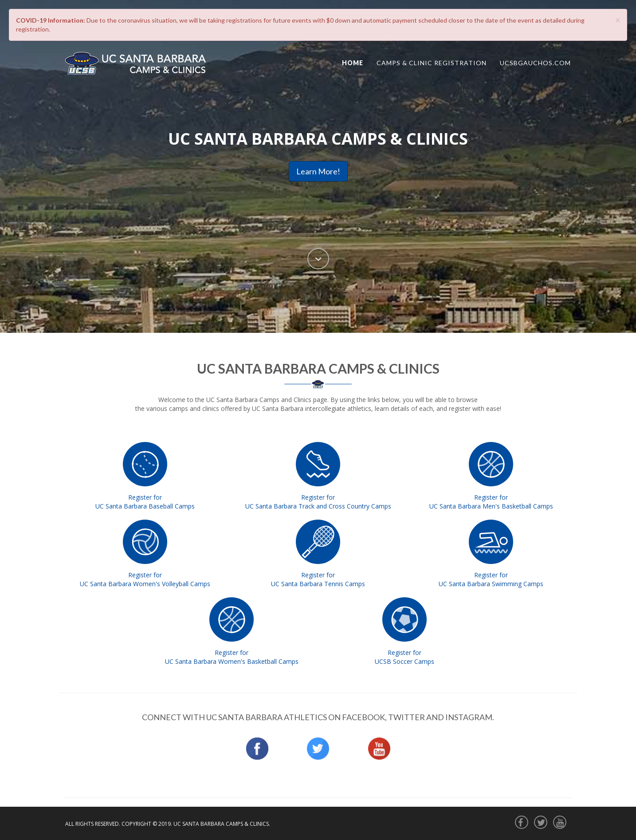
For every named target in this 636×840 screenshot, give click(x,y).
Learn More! (318, 171)
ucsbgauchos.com (535, 63)
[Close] (618, 20)
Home (353, 63)
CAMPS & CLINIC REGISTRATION (432, 63)
